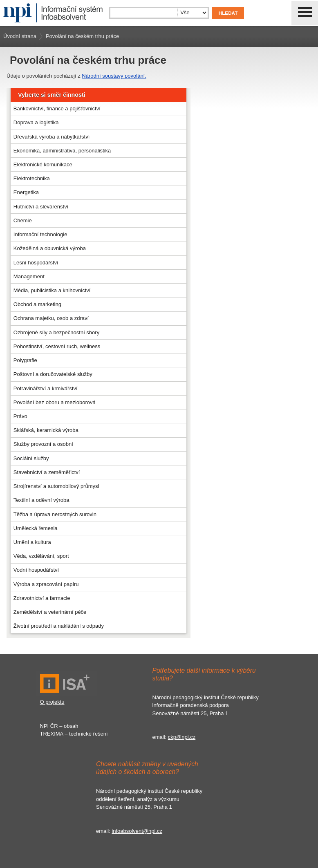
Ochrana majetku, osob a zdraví (51, 318)
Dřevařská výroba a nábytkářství (52, 137)
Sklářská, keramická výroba (46, 430)
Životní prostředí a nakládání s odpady (59, 626)
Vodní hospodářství (36, 570)
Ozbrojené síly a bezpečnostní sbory (56, 332)
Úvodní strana (20, 36)
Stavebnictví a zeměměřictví (47, 472)
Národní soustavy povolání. (114, 76)
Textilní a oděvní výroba (41, 500)
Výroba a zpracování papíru (46, 584)
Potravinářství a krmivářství (46, 388)
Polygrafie (25, 360)
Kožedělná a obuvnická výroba (50, 248)
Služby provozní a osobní (43, 444)
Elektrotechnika (32, 178)
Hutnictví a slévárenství (41, 207)
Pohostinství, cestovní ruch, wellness (57, 346)
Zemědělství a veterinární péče (50, 612)
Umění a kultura (32, 542)
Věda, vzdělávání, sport (41, 556)
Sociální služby (31, 458)
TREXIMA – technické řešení (74, 734)
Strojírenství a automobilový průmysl (56, 486)
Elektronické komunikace (43, 164)
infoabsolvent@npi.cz (137, 831)
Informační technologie (40, 234)
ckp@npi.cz (182, 737)
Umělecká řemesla (36, 528)
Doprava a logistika (36, 122)
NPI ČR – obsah (59, 726)
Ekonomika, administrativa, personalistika (62, 151)
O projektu (52, 702)
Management (29, 276)
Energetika (26, 192)
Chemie (23, 220)
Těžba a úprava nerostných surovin (55, 514)
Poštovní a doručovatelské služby (53, 374)
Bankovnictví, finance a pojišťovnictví (57, 108)
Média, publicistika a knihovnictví (52, 290)
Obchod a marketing (37, 304)
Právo (20, 416)
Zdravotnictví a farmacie (42, 598)
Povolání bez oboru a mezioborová (55, 402)
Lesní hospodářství (36, 263)
